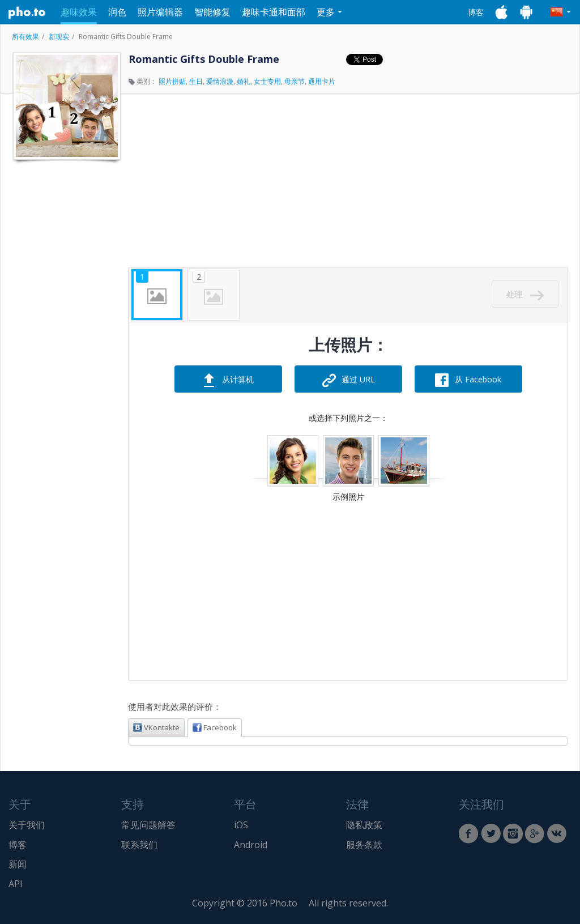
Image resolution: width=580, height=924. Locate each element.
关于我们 (27, 825)
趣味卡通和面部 (274, 12)
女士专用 (267, 81)
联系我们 (139, 845)
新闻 (18, 864)
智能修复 (212, 12)
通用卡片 (322, 81)
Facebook (215, 727)
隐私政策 (364, 825)
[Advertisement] (66, 336)
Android (251, 845)
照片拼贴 (172, 81)
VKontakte (156, 727)
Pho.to (27, 12)
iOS (241, 825)
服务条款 (364, 845)
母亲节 (295, 81)
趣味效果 (79, 12)
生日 (196, 81)
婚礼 (244, 81)
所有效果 (25, 37)
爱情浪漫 (220, 81)
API (16, 884)
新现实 (59, 37)
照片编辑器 (160, 12)
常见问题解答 (148, 825)
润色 (117, 12)
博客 (476, 12)
